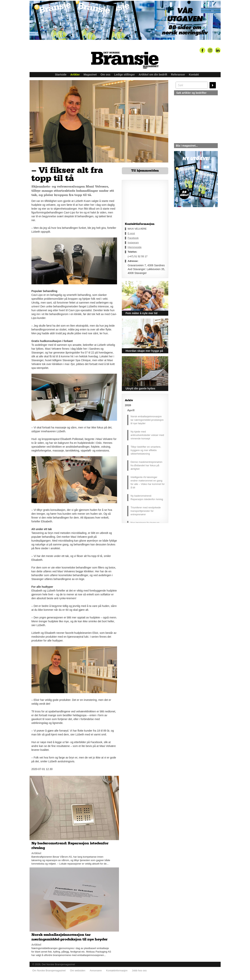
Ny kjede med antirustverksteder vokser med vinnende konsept (147, 435)
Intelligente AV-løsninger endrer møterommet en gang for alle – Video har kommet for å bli (148, 482)
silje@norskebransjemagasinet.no (192, 243)
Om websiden (78, 970)
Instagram (133, 243)
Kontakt (194, 75)
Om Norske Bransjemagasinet (49, 970)
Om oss (105, 75)
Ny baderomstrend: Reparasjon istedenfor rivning (147, 497)
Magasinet (90, 75)
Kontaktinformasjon (117, 970)
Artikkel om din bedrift (153, 75)
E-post (131, 233)
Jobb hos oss (139, 970)
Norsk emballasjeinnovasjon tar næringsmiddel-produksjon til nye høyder (147, 420)
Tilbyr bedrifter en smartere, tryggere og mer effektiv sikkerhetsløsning (146, 450)
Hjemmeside (135, 247)
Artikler (75, 75)
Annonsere (96, 970)
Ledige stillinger (124, 75)
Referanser (178, 75)
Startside (61, 75)
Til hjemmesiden (145, 171)
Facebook (133, 238)
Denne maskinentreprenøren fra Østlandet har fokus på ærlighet (146, 465)
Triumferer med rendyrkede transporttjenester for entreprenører (146, 511)
